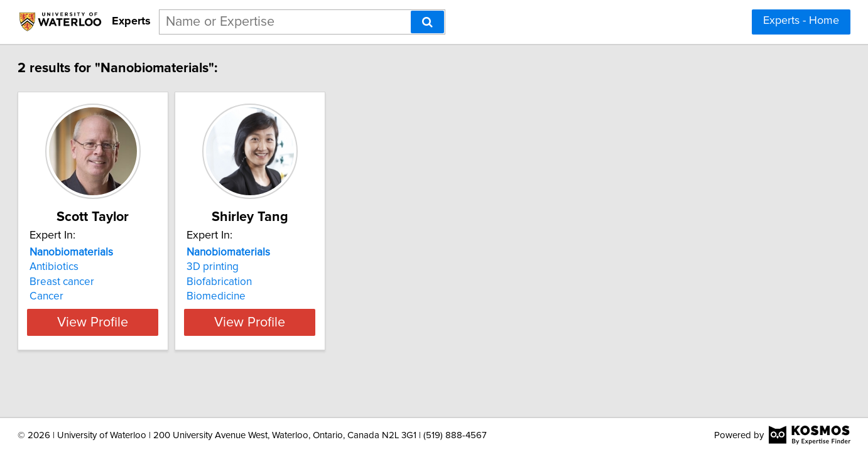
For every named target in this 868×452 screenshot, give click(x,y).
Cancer (86, 296)
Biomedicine (287, 296)
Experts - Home (801, 21)
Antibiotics (94, 267)
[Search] (427, 22)
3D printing (284, 267)
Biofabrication (290, 282)
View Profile (149, 322)
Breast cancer (101, 282)
